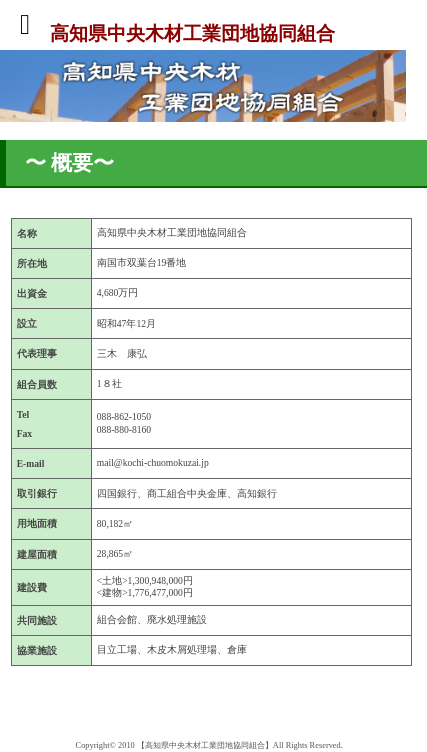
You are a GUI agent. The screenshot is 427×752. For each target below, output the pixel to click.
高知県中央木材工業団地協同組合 (192, 32)
